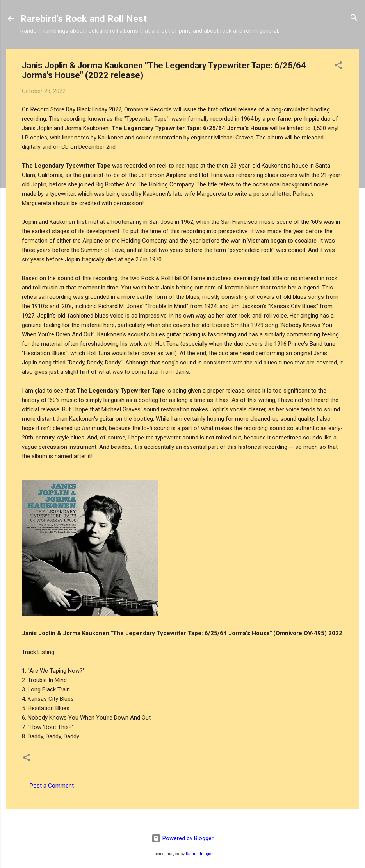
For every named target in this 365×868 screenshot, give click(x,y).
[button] (338, 66)
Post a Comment (52, 786)
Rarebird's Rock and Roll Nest (84, 19)
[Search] (354, 18)
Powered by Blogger (182, 838)
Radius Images (200, 854)
